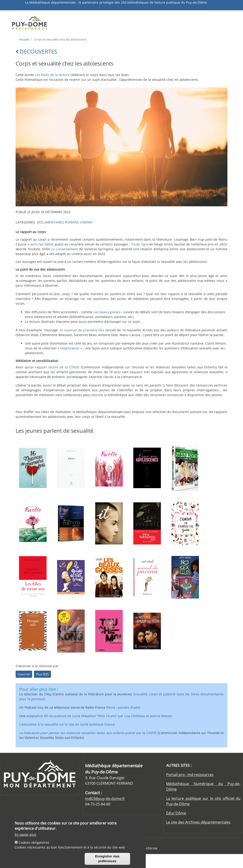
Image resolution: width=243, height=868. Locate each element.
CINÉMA (86, 222)
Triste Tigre (140, 244)
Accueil (24, 39)
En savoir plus (25, 836)
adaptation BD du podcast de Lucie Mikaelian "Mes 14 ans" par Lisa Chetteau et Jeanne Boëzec (99, 716)
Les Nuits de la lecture (52, 75)
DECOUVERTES (36, 51)
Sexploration (70, 348)
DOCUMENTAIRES (50, 222)
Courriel (24, 674)
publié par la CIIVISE (88, 733)
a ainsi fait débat (40, 244)
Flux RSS (42, 674)
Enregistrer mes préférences (107, 860)
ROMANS (72, 222)
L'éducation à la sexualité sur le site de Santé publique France (67, 724)
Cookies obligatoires (34, 844)
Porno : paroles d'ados (123, 707)
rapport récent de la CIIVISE (57, 367)
